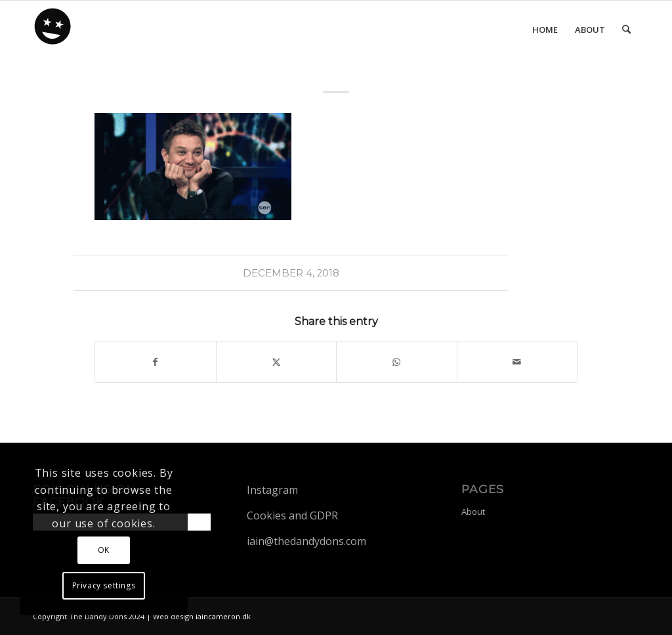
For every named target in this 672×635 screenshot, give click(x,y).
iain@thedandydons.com (306, 541)
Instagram (272, 490)
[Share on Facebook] (156, 362)
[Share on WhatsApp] (397, 362)
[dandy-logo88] (53, 31)
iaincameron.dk (223, 616)
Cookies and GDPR (292, 515)
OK (104, 550)
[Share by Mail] (517, 362)
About (473, 512)
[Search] (626, 30)
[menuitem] (545, 30)
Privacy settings (104, 585)
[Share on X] (277, 362)
